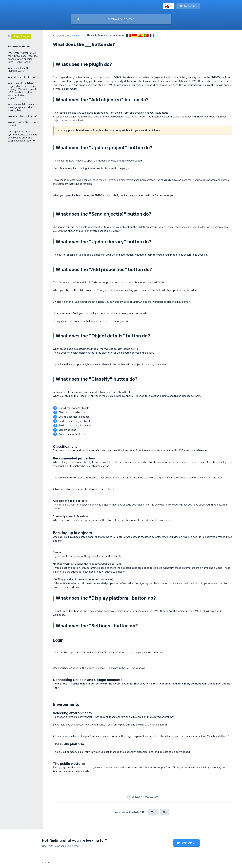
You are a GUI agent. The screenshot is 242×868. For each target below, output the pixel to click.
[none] (169, 6)
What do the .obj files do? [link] (22, 77)
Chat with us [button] (189, 843)
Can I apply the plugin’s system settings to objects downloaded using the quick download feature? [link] (23, 136)
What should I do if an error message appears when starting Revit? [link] (23, 107)
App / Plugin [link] (73, 36)
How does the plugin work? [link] (23, 116)
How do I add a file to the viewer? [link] (22, 124)
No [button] (165, 812)
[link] (19, 36)
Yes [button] (153, 812)
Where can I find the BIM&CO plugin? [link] (19, 70)
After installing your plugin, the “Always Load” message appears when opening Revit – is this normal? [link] (23, 57)
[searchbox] (121, 19)
